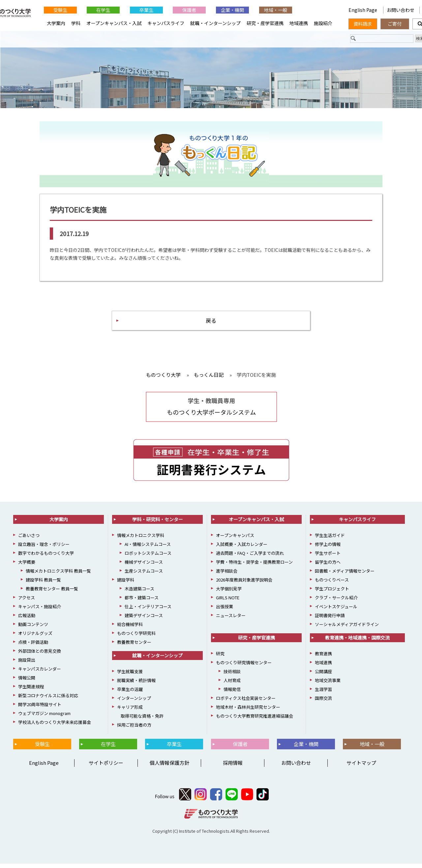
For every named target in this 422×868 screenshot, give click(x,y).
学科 (76, 23)
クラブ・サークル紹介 (336, 601)
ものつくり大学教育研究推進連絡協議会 (255, 720)
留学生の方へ (328, 566)
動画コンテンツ (33, 628)
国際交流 (323, 702)
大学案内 (56, 23)
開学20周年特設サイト (40, 708)
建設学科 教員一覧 (43, 584)
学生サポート (328, 557)
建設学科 (126, 584)
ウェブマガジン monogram (44, 717)
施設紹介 (323, 23)
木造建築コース (139, 593)
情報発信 (232, 693)
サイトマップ (361, 767)
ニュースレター (231, 619)
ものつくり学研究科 (136, 637)
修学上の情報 (328, 548)
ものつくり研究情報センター (244, 666)
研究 (220, 658)
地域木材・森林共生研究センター (248, 711)
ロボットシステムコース (148, 557)
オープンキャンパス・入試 (114, 23)
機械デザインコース (144, 566)
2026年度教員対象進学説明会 (244, 584)
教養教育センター (134, 646)
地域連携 (299, 23)
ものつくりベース (332, 584)
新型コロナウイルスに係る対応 (48, 699)
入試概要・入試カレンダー (242, 548)
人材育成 (232, 684)
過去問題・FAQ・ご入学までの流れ (250, 557)
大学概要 (27, 566)
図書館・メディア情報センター (345, 575)
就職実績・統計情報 (136, 684)
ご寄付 (395, 24)
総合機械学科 (130, 628)
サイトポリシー (106, 767)
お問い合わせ (401, 10)
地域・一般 (276, 10)
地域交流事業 (328, 684)
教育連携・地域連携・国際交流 (357, 642)
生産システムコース (144, 575)
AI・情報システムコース (148, 548)
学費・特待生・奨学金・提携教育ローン (254, 566)
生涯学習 (323, 693)
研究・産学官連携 (265, 23)
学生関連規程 (31, 690)
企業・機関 (232, 10)
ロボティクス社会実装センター (246, 702)
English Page (363, 10)
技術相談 (232, 675)
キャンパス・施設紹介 (40, 610)
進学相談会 (227, 575)
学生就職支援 (130, 675)
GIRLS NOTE (228, 601)
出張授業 (225, 610)
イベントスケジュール (336, 610)
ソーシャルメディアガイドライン (347, 628)
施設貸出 (27, 664)
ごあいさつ (29, 539)
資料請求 (363, 24)
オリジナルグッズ (35, 637)
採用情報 (233, 767)
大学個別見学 (229, 593)
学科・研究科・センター (158, 523)
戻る (211, 323)
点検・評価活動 (33, 646)
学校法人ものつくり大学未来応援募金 (55, 726)
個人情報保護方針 (169, 767)
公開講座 (323, 675)
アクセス (27, 601)
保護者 (189, 10)
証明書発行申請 (330, 619)
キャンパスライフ (166, 23)
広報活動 (27, 619)
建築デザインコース (144, 619)
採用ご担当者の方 (134, 729)
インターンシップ (134, 702)
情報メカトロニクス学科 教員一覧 (58, 575)
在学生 (103, 10)
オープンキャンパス (235, 539)
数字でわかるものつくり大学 (46, 557)
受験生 (60, 10)
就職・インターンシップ (215, 23)
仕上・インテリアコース (148, 610)
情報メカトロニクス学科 (141, 539)
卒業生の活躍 (130, 693)
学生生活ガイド (330, 539)
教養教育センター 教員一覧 (52, 593)
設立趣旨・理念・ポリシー (44, 548)
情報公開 (27, 682)
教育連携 (323, 658)
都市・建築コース (142, 601)
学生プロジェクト (332, 593)
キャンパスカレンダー (40, 673)
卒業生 (146, 10)
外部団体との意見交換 (40, 655)
